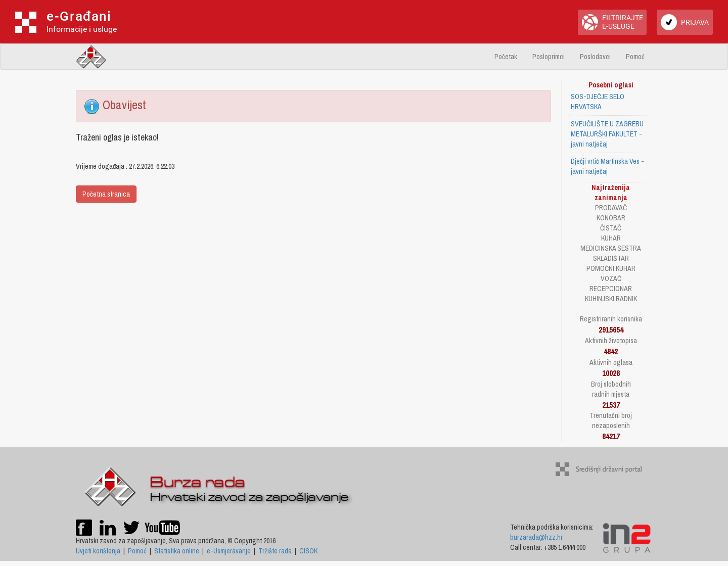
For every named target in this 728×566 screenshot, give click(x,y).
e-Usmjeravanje (229, 551)
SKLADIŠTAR (611, 258)
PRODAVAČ (611, 208)
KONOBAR (611, 218)
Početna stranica (106, 194)
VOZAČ (611, 278)
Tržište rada (275, 551)
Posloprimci (549, 57)
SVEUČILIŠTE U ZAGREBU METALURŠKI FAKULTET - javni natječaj (607, 134)
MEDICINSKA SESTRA (611, 248)
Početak (506, 57)
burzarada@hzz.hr (536, 537)
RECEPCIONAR (611, 289)
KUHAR (611, 238)
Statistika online (177, 551)
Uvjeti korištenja (98, 551)
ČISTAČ (611, 228)
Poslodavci (595, 57)
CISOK (308, 551)
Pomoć (635, 57)
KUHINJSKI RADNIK (611, 299)
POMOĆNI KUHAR (611, 268)
